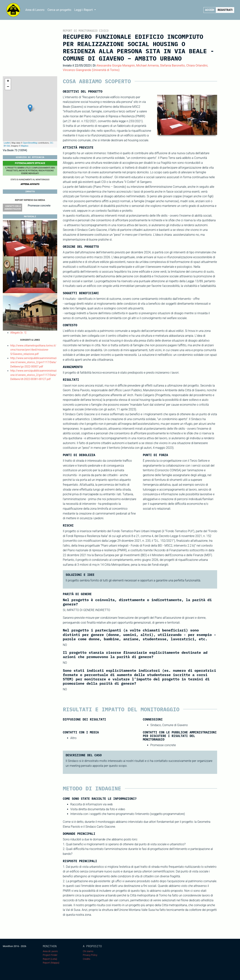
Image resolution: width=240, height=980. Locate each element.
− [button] (8, 87)
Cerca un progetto (59, 10)
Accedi (210, 10)
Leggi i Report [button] (84, 10)
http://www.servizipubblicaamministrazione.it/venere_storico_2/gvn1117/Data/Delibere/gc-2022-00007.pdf (33, 362)
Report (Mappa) (51, 963)
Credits (87, 959)
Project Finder (50, 955)
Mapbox (25, 146)
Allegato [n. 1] (18, 333)
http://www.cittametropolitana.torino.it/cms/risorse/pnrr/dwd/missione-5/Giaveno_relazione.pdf (33, 350)
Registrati (225, 10)
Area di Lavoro (35, 10)
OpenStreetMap (30, 143)
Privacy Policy (90, 955)
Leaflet (7, 143)
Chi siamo (88, 951)
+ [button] (8, 81)
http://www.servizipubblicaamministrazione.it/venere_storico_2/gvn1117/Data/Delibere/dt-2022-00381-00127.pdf (33, 375)
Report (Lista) (50, 959)
